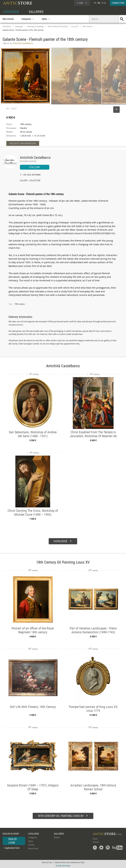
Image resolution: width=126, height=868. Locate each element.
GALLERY (24, 181)
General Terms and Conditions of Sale (70, 862)
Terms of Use (47, 862)
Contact (96, 842)
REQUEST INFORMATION (23, 143)
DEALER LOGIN (13, 841)
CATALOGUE (11, 12)
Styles (31, 841)
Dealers (57, 837)
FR (95, 3)
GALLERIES (36, 12)
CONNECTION (118, 3)
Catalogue (19, 26)
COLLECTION (35, 181)
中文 (104, 3)
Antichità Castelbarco (35, 157)
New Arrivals (8, 19)
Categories (33, 837)
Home (95, 839)
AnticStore (7, 26)
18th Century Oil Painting (58, 26)
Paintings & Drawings (35, 26)
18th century (87, 26)
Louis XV (75, 26)
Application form (12, 848)
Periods (31, 845)
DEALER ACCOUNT (11, 834)
